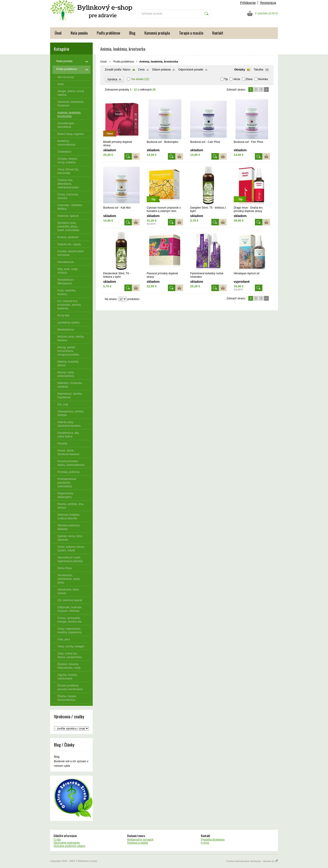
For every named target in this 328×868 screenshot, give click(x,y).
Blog (132, 33)
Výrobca (114, 79)
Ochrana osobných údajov (69, 846)
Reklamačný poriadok (140, 840)
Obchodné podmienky (67, 843)
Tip (226, 79)
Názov (127, 70)
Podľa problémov (108, 33)
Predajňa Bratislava (213, 840)
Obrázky (240, 70)
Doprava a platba (137, 843)
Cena (141, 70)
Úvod (58, 33)
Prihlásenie (248, 3)
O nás (57, 840)
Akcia (237, 79)
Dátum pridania (161, 70)
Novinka (263, 79)
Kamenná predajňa (157, 33)
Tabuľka (259, 70)
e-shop (205, 843)
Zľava (249, 79)
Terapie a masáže (191, 33)
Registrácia (268, 3)
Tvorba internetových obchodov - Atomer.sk (252, 861)
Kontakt (218, 33)
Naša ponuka (79, 33)
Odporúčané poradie (191, 70)
